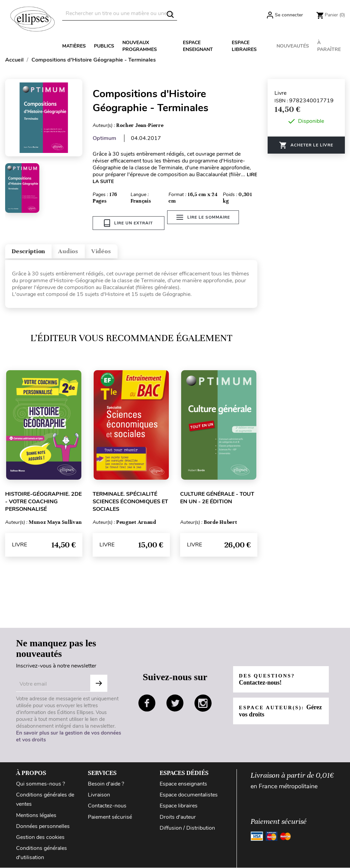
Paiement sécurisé (110, 817)
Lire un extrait (128, 223)
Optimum (104, 138)
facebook (147, 703)
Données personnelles (43, 827)
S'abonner (99, 684)
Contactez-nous (107, 806)
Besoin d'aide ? (106, 785)
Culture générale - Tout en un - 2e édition (217, 498)
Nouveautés (293, 46)
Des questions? (270, 680)
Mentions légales (36, 816)
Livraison (99, 795)
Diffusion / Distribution (187, 828)
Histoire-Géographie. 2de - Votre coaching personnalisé (43, 502)
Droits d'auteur (178, 817)
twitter (175, 703)
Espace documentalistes (189, 795)
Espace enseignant (198, 46)
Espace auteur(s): (274, 711)
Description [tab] (35, 250)
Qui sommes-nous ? (41, 785)
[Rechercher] (120, 14)
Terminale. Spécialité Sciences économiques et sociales (130, 502)
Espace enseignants (183, 785)
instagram (203, 703)
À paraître (329, 46)
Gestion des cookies (40, 838)
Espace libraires (244, 46)
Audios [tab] (87, 250)
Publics (104, 46)
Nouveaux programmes (140, 46)
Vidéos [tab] (129, 250)
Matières (74, 46)
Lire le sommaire (207, 223)
